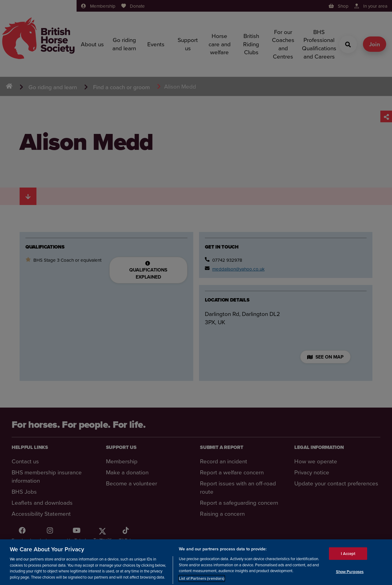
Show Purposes (350, 575)
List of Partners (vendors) (202, 582)
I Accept (348, 557)
